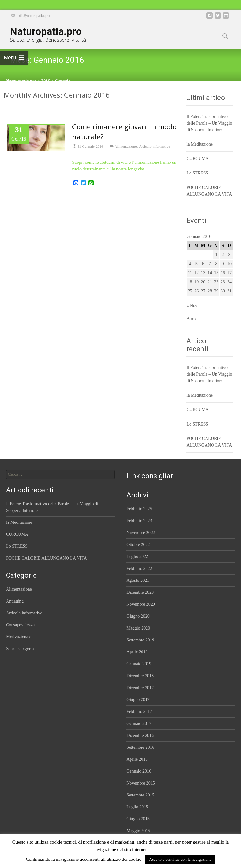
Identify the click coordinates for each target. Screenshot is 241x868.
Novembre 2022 (141, 533)
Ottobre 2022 (138, 545)
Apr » (191, 319)
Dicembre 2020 (140, 592)
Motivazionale (19, 637)
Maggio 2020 (138, 628)
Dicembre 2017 (140, 688)
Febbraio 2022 (139, 568)
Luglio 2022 (137, 557)
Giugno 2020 (138, 616)
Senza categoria (20, 649)
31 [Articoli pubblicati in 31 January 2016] (229, 291)
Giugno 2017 (138, 700)
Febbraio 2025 (139, 509)
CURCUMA (198, 159)
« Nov (192, 305)
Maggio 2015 (138, 831)
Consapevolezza (20, 625)
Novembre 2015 (141, 783)
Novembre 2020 (141, 604)
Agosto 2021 (138, 580)
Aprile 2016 (137, 759)
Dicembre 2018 (140, 676)
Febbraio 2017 (139, 712)
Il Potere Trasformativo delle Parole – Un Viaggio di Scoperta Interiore (209, 123)
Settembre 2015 (140, 795)
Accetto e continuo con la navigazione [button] (180, 859)
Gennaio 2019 (139, 664)
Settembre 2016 (140, 747)
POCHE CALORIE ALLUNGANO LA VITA (46, 558)
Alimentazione (126, 147)
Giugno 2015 (138, 819)
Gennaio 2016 (139, 771)
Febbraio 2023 (139, 521)
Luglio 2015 (137, 807)
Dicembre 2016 (140, 735)
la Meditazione (200, 144)
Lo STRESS (197, 173)
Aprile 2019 (137, 652)
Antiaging (15, 601)
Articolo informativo (155, 147)
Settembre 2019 (140, 640)
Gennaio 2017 (139, 723)
